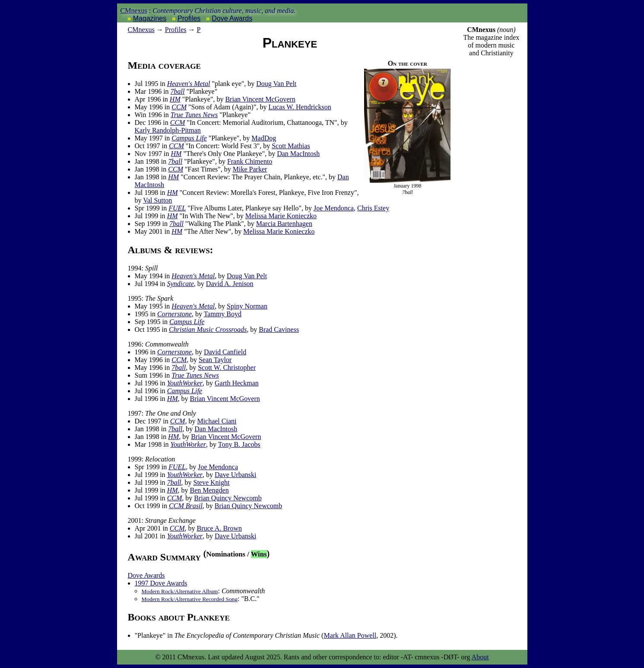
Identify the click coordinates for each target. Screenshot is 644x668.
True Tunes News (194, 115)
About (480, 657)
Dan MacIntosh (298, 154)
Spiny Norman (247, 306)
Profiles (189, 18)
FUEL (177, 208)
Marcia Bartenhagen (284, 224)
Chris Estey (373, 208)
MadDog (264, 138)
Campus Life (189, 138)
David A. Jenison (230, 284)
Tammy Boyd (223, 314)
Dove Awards (232, 18)
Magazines (150, 18)
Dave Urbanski (235, 475)
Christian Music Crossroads (208, 329)
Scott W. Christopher (227, 367)
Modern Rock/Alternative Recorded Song (190, 599)
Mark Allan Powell (350, 635)
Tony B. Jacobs (239, 444)
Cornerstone (174, 314)
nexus (141, 30)
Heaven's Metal (189, 84)
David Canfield (225, 352)
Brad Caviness (279, 329)
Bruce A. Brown (219, 528)
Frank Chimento (250, 161)
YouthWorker (185, 383)
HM (175, 99)
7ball (178, 91)
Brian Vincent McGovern (260, 99)
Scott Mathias (291, 146)
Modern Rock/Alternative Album (180, 591)
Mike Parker (250, 169)
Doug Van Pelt (276, 84)
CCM (179, 107)
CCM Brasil (186, 506)
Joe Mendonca (334, 208)
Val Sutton (157, 200)
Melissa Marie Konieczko (281, 216)
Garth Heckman (237, 383)
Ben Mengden (209, 490)
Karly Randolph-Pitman (168, 130)
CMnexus (134, 11)
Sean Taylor (215, 360)
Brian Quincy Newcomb (228, 498)
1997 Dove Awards (161, 583)
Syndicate (181, 284)
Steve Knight (212, 482)
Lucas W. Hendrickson (300, 107)
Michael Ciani (217, 421)
